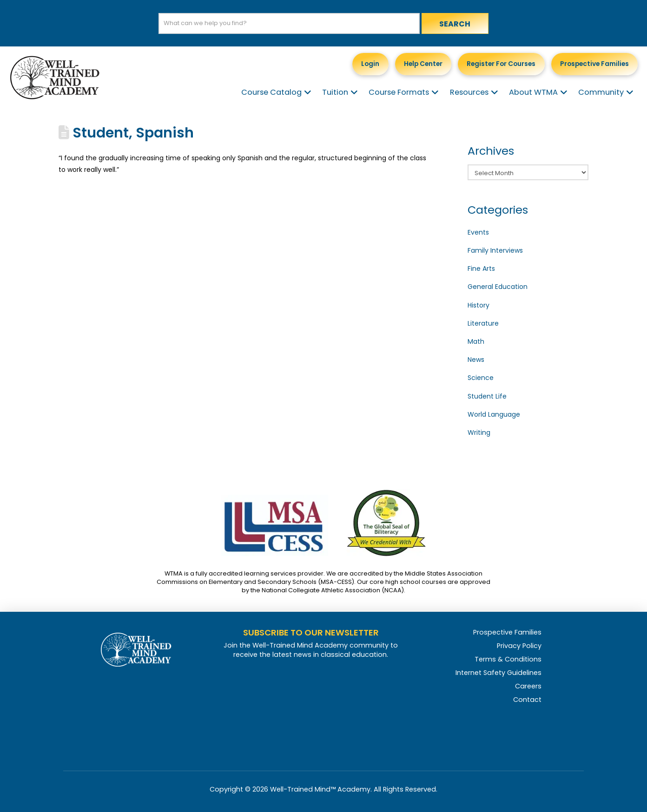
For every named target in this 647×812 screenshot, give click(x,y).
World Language (494, 414)
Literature (483, 323)
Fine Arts (481, 268)
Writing (479, 432)
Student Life (487, 396)
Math (476, 341)
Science (481, 378)
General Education (498, 287)
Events (478, 232)
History (479, 305)
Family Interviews (495, 250)
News (476, 360)
